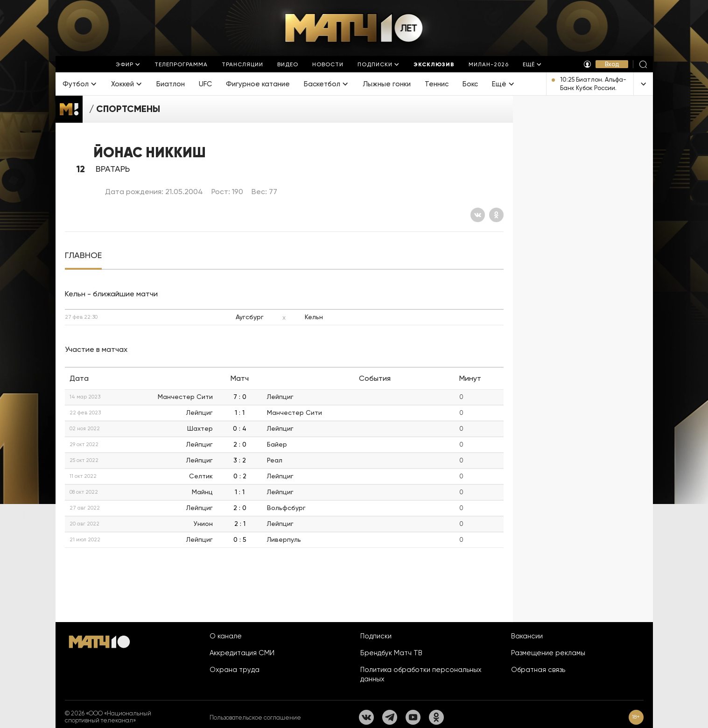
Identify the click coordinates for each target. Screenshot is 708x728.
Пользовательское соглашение (255, 717)
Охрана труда (235, 670)
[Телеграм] (390, 717)
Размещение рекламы (548, 653)
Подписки (376, 636)
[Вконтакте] (478, 215)
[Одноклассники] (496, 215)
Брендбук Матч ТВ (391, 653)
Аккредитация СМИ (242, 653)
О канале (226, 636)
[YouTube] (413, 717)
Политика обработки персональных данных (421, 674)
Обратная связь (538, 670)
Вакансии (527, 636)
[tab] (83, 255)
